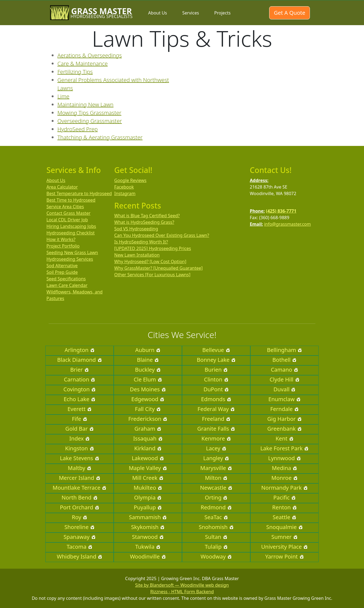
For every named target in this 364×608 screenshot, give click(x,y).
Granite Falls (216, 429)
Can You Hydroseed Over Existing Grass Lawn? (162, 235)
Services (191, 13)
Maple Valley (148, 468)
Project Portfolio (63, 246)
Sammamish (148, 517)
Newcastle (216, 488)
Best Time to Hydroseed (71, 200)
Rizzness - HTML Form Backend (182, 592)
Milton (216, 478)
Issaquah (148, 438)
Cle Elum (148, 379)
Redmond (216, 507)
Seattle (284, 517)
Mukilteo (148, 488)
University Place (285, 547)
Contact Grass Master (68, 213)
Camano (284, 370)
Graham (148, 429)
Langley (216, 458)
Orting (216, 497)
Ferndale (284, 409)
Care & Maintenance (83, 64)
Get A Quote (290, 13)
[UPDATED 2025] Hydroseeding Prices (153, 248)
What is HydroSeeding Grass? (144, 222)
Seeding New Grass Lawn (72, 252)
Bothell (284, 360)
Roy (80, 517)
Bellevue (216, 350)
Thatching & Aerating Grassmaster (100, 137)
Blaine (148, 360)
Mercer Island (79, 478)
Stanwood (148, 537)
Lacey (216, 448)
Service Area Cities (65, 207)
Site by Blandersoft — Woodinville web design (182, 585)
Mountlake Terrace (80, 488)
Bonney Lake (216, 360)
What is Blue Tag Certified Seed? (147, 216)
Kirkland (148, 448)
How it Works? (61, 239)
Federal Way (216, 409)
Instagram (125, 193)
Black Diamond (79, 360)
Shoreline (80, 527)
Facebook (124, 187)
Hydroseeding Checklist (71, 233)
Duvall (285, 389)
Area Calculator (62, 187)
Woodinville (148, 556)
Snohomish (216, 527)
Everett (80, 409)
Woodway (216, 556)
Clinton (216, 379)
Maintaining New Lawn (85, 105)
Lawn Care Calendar (67, 285)
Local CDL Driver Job (67, 220)
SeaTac (216, 517)
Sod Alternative (62, 266)
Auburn (148, 350)
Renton (284, 507)
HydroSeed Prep (78, 129)
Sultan (216, 537)
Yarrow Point (284, 556)
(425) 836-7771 (281, 211)
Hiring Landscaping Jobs (71, 226)
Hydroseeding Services (70, 259)
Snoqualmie (284, 527)
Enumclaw (284, 399)
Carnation (80, 379)
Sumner (284, 537)
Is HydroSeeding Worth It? (141, 242)
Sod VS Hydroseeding (136, 229)
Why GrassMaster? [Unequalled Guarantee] (158, 268)
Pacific (284, 497)
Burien (216, 370)
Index (80, 438)
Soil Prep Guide (62, 272)
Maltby (80, 468)
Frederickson (148, 419)
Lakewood (148, 458)
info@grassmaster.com (287, 224)
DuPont (216, 389)
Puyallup (148, 507)
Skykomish (148, 527)
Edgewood (148, 399)
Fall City (148, 409)
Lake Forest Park (285, 448)
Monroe (284, 478)
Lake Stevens (79, 458)
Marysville (216, 468)
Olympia (148, 497)
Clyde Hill (284, 379)
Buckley (148, 370)
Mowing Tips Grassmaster (89, 113)
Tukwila (148, 547)
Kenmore (216, 438)
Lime (63, 96)
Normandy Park (284, 488)
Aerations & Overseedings (90, 55)
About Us (158, 13)
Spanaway (79, 537)
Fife (80, 419)
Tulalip (216, 547)
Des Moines (148, 389)
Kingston (79, 448)
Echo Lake (80, 399)
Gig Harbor (284, 419)
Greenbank (284, 429)
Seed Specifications (66, 279)
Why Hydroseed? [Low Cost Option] (150, 262)
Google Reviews (130, 180)
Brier (80, 370)
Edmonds (216, 399)
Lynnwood (284, 458)
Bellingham (285, 350)
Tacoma (80, 547)
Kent (284, 438)
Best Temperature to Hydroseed (79, 193)
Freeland (216, 419)
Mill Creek (148, 478)
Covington (80, 389)
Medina (284, 468)
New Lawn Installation (137, 255)
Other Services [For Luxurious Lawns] (152, 275)
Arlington (80, 350)
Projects (222, 13)
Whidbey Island (80, 556)
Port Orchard (80, 507)
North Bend (79, 497)
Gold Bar (80, 429)
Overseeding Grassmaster (90, 121)
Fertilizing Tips (75, 72)
